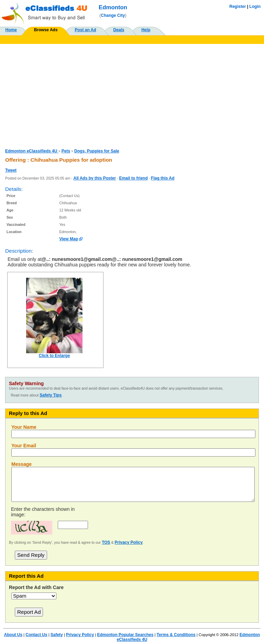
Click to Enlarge (54, 356)
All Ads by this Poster (95, 178)
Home (11, 30)
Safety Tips (51, 395)
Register (238, 7)
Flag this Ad (163, 178)
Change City (113, 15)
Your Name (24, 427)
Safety (57, 635)
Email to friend (133, 178)
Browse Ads (46, 30)
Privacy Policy (128, 542)
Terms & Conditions (176, 635)
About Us (13, 635)
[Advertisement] (132, 95)
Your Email (24, 446)
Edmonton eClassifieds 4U (32, 151)
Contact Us (36, 635)
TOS (106, 542)
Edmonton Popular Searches (125, 635)
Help (146, 30)
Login (255, 7)
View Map (69, 239)
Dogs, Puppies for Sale (97, 151)
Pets (66, 151)
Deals (119, 30)
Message (21, 464)
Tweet (11, 170)
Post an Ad (85, 30)
